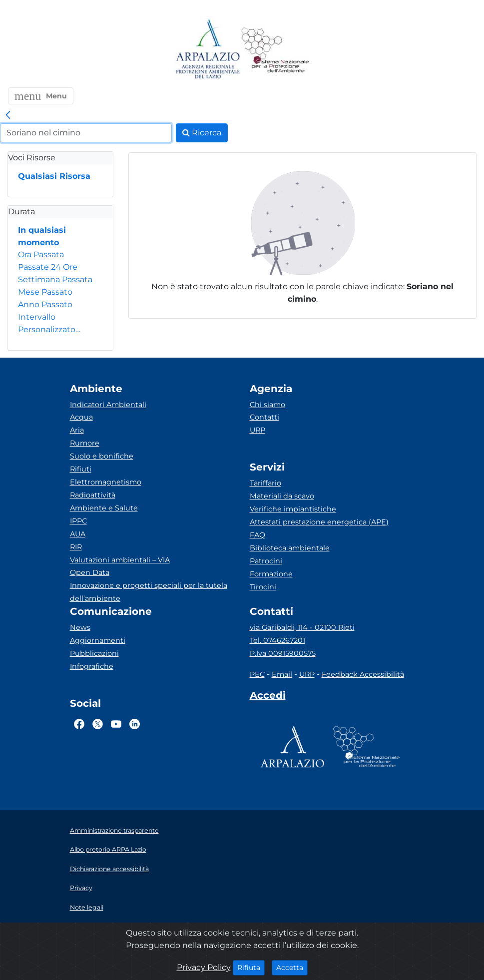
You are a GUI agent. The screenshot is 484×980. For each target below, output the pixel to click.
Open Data (90, 572)
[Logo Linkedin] (135, 724)
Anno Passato (45, 304)
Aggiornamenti (98, 640)
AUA (78, 534)
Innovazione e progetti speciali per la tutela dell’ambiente (149, 592)
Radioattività (93, 495)
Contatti (264, 417)
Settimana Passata (55, 279)
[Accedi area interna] (268, 697)
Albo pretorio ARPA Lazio (108, 849)
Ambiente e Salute (104, 508)
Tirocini (263, 587)
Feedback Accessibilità (363, 674)
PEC (257, 674)
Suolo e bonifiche (102, 456)
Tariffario (265, 483)
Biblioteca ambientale (290, 548)
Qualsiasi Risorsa (54, 176)
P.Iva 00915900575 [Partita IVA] (283, 653)
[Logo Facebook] (79, 724)
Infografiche (92, 666)
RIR (76, 547)
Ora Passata (41, 254)
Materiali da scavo (282, 496)
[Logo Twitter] (98, 724)
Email (282, 674)
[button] (41, 96)
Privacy (81, 888)
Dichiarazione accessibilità (109, 869)
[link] (8, 115)
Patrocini (266, 561)
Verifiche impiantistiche (293, 509)
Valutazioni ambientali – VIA (120, 560)
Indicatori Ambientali (108, 405)
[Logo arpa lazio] (208, 50)
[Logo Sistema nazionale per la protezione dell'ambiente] (275, 50)
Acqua (81, 417)
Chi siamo (267, 405)
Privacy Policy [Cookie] (204, 967)
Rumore (85, 443)
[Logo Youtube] (116, 724)
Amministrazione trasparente (114, 830)
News (80, 627)
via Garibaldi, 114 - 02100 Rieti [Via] (302, 627)
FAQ (257, 535)
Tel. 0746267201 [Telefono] (277, 640)
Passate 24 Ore (48, 267)
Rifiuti (81, 469)
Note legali (87, 907)
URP (257, 430)
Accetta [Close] (292, 967)
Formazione (271, 574)
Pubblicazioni (94, 653)
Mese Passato (45, 292)
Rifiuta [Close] (251, 967)
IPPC (78, 521)
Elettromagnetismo (106, 482)
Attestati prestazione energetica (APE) (319, 522)
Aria (77, 430)
